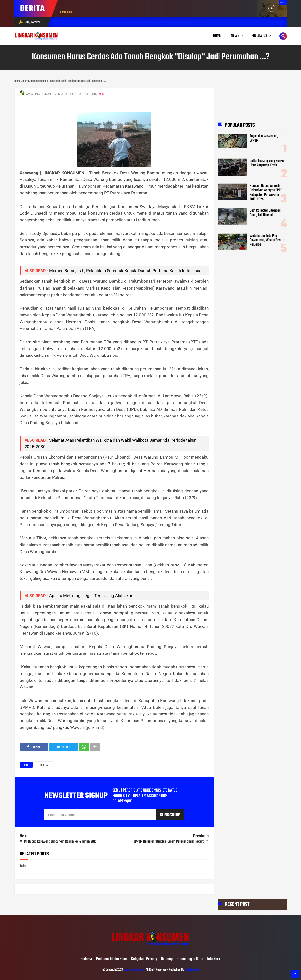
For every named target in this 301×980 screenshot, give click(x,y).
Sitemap (167, 959)
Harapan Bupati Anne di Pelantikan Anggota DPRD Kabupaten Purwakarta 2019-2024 (266, 192)
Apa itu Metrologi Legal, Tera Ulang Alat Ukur (91, 596)
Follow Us (259, 36)
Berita (44, 765)
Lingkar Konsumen (134, 970)
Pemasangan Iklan (190, 959)
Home (217, 36)
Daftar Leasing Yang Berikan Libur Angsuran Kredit (268, 163)
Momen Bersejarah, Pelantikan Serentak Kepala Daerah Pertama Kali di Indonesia (125, 271)
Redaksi (86, 959)
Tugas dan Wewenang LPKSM (264, 138)
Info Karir (214, 959)
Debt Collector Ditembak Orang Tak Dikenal (265, 213)
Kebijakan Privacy (144, 959)
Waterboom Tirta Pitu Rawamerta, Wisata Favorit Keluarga (267, 240)
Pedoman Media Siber (112, 959)
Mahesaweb (192, 970)
